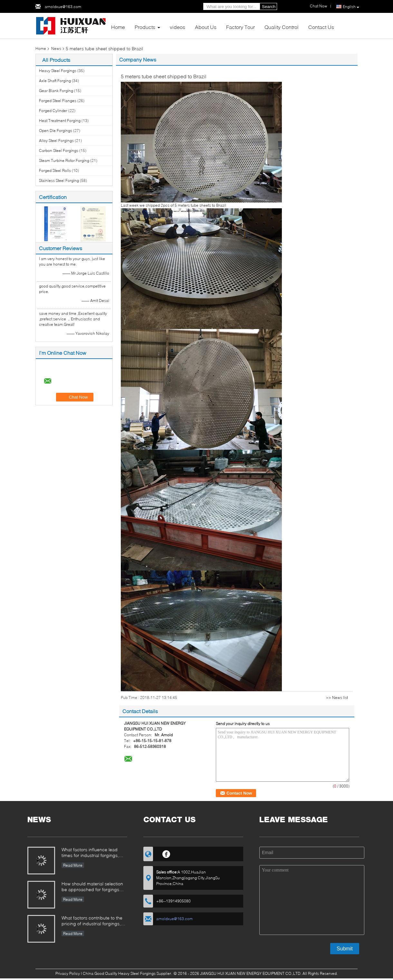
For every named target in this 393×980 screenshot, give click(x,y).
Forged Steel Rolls (55, 170)
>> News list (337, 697)
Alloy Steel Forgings (56, 141)
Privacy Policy (68, 973)
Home (118, 27)
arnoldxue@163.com (63, 7)
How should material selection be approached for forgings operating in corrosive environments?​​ (92, 887)
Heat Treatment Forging (60, 121)
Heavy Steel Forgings (58, 71)
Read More (73, 865)
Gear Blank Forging (56, 91)
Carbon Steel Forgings (59, 151)
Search (269, 7)
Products (145, 27)
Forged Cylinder (53, 111)
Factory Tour (240, 27)
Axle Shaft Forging (55, 81)
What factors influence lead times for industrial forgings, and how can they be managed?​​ (90, 853)
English (351, 7)
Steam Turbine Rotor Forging (64, 160)
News (56, 48)
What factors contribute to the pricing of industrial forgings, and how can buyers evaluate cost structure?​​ (92, 921)
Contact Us (321, 27)
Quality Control (282, 27)
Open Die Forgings (56, 131)
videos (177, 27)
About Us (206, 27)
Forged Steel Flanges (58, 101)
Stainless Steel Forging (59, 180)
